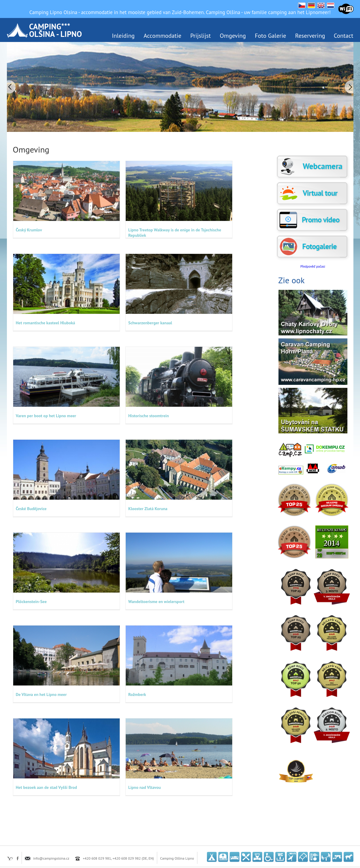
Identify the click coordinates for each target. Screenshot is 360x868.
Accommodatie (162, 36)
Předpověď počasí (313, 266)
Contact (344, 36)
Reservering (310, 36)
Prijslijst (200, 36)
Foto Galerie (271, 36)
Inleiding (123, 36)
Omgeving (233, 36)
